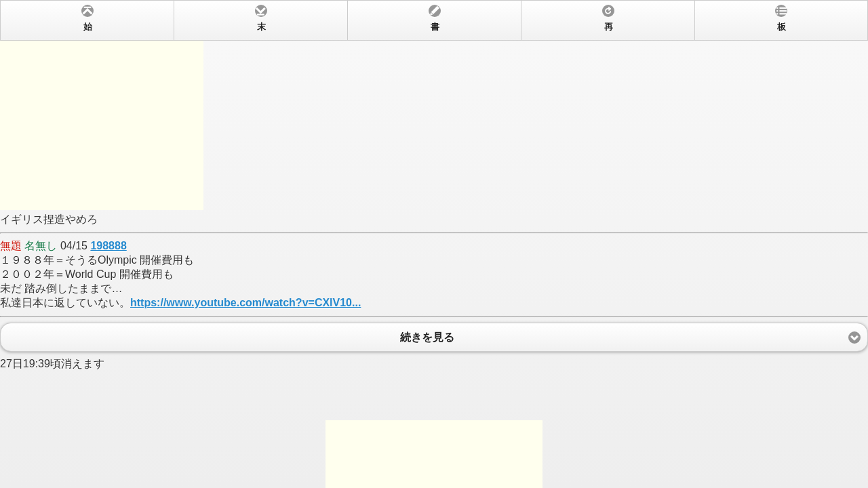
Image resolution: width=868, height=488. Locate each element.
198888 (108, 246)
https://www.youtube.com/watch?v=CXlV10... (245, 303)
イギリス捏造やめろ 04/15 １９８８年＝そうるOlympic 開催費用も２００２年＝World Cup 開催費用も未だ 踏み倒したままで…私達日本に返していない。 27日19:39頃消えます (434, 244)
